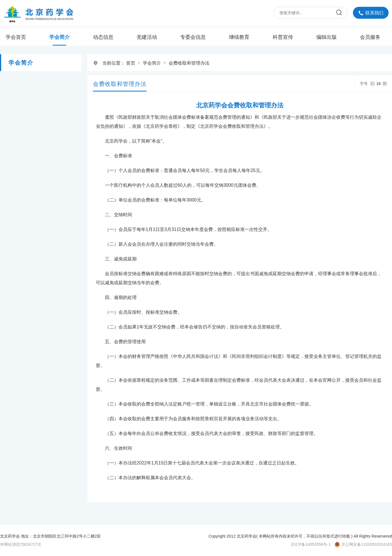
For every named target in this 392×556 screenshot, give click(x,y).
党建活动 (147, 37)
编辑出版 (327, 37)
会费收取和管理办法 (189, 63)
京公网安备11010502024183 (367, 544)
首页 (131, 63)
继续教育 (239, 37)
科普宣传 (283, 37)
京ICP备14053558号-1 (311, 544)
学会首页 (16, 37)
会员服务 (370, 37)
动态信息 (103, 37)
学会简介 (60, 37)
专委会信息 (193, 37)
